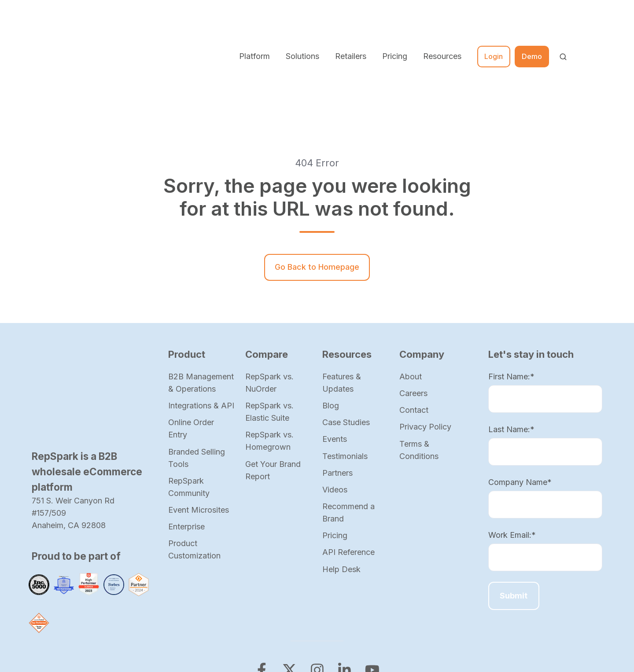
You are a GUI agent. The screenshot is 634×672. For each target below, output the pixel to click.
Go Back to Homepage (317, 194)
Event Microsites (199, 437)
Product (187, 281)
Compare (267, 281)
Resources (442, 20)
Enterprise (186, 454)
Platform (254, 20)
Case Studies (346, 349)
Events (335, 366)
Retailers (351, 20)
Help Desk (341, 496)
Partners (337, 400)
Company (422, 281)
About (411, 303)
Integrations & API (201, 332)
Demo (532, 20)
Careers (413, 320)
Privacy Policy (425, 354)
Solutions (302, 20)
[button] (563, 20)
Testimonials (345, 383)
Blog (331, 332)
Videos (335, 417)
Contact (414, 337)
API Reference (348, 479)
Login (494, 20)
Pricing (395, 20)
